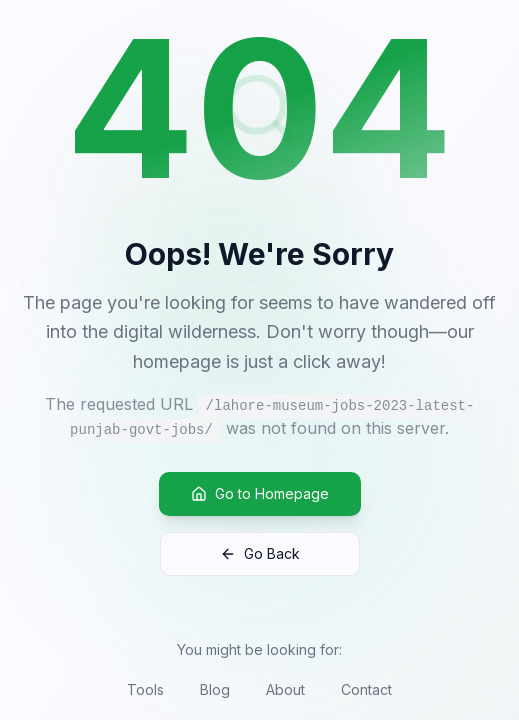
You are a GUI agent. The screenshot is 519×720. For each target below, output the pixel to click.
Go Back (260, 553)
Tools (145, 689)
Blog (215, 689)
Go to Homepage (260, 493)
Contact (366, 689)
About (285, 689)
